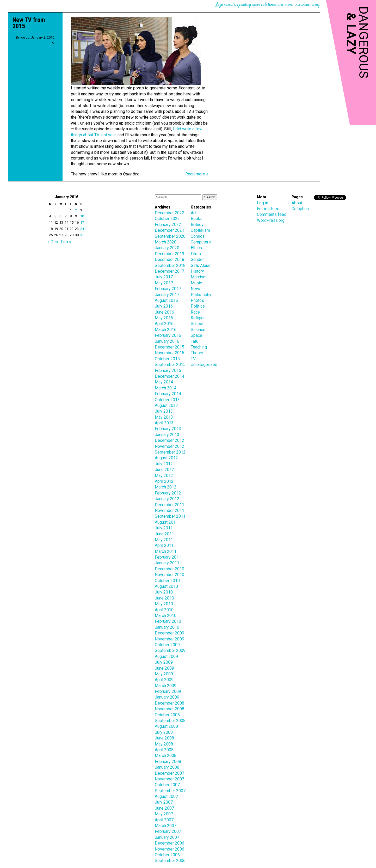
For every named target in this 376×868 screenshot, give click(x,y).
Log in (263, 203)
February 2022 (168, 225)
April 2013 (164, 423)
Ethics (196, 248)
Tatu (195, 341)
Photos (197, 300)
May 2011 (164, 540)
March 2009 (166, 686)
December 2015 (169, 347)
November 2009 (169, 639)
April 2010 (164, 610)
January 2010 (167, 627)
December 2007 (169, 773)
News (196, 289)
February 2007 (168, 831)
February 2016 (168, 335)
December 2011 (169, 505)
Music (196, 283)
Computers (201, 242)
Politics (198, 306)
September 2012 (170, 452)
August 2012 (166, 458)
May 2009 (164, 674)
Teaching (199, 347)
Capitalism (200, 230)
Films (196, 254)
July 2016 (164, 306)
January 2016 (167, 341)
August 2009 (166, 656)
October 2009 (167, 645)
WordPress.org (271, 220)
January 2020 (167, 248)
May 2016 (164, 318)
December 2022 (169, 213)
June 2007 (164, 808)
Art (193, 213)
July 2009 (164, 662)
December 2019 (169, 254)
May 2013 (164, 417)
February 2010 (168, 621)
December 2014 (169, 376)
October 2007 (167, 785)
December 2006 (169, 843)
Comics (198, 236)
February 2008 (168, 762)
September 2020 (170, 236)
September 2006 (170, 861)
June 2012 (164, 470)
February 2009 (168, 691)
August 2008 (166, 726)
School (197, 324)
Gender (197, 259)
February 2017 (168, 289)
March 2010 (166, 616)
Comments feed (272, 214)
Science (198, 330)
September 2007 (170, 791)
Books (197, 219)
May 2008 (164, 744)
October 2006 (167, 855)
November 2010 (169, 575)
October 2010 (167, 581)
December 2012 (169, 440)
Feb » (66, 242)
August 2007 (166, 796)
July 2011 (164, 528)
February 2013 (168, 429)
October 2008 (167, 715)
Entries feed (268, 209)
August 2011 (166, 522)
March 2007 (166, 826)
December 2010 (169, 569)
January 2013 (167, 435)
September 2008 (170, 721)
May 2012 (164, 476)
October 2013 (167, 400)
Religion (198, 318)
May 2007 (164, 814)
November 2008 (169, 709)
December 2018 (169, 259)
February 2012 (168, 493)
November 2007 (169, 779)
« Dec (53, 242)
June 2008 (164, 738)
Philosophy (201, 295)
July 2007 (164, 802)
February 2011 (168, 557)
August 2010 (166, 586)
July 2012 (164, 464)
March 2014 (166, 388)
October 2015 (167, 359)
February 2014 (168, 394)
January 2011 (167, 563)
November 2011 (169, 511)
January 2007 (167, 837)
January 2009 (167, 697)
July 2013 (164, 411)
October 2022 (167, 219)
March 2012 (166, 487)
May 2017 (164, 283)
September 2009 (170, 650)
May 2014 (164, 382)
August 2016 (166, 300)
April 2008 (164, 750)
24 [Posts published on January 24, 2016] (82, 229)
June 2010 (164, 598)
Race (195, 312)
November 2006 (169, 849)
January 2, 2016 (43, 37)
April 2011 (164, 545)
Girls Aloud (201, 265)
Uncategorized (204, 365)
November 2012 (169, 446)
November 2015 (169, 353)
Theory (197, 353)
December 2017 (169, 271)
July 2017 (164, 277)
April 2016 (164, 324)
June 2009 (164, 668)
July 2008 (164, 732)
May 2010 (164, 604)
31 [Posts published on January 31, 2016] (82, 235)
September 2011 (170, 516)
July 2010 (164, 592)
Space (196, 335)
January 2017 (167, 295)
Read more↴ (197, 174)
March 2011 (166, 551)
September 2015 (170, 365)
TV (52, 43)
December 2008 (169, 703)
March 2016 (166, 330)
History (197, 271)
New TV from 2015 (29, 23)
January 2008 (167, 767)
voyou (25, 37)
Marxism (199, 277)
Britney (197, 225)
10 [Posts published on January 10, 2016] (82, 216)
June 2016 (164, 312)
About (297, 203)
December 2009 (169, 633)
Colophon (300, 209)
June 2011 (164, 534)
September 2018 (170, 265)
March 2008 (166, 756)
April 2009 (164, 680)
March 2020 (166, 242)
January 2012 (167, 499)
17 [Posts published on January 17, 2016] (82, 222)
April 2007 (164, 820)
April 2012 (164, 481)
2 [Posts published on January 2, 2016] (76, 210)
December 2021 (169, 230)
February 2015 (168, 371)
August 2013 (166, 405)
